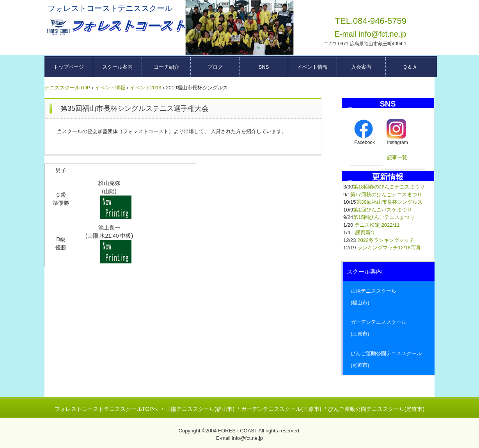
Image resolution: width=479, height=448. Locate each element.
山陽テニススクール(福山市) (200, 409)
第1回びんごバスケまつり (382, 210)
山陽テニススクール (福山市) (389, 297)
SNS (264, 67)
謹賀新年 (365, 232)
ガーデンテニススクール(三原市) (281, 409)
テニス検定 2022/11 (377, 225)
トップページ (69, 67)
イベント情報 (312, 67)
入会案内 (361, 67)
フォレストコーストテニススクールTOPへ (107, 409)
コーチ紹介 (166, 67)
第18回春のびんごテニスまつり (389, 187)
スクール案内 (117, 67)
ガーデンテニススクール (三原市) (389, 328)
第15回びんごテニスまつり (384, 217)
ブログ (215, 67)
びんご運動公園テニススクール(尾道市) (376, 409)
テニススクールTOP (67, 88)
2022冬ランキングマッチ (386, 240)
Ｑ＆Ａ (410, 67)
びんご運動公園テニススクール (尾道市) (389, 359)
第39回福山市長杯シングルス (389, 202)
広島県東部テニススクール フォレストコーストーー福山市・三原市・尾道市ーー (115, 27)
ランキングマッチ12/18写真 (389, 248)
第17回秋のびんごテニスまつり (386, 195)
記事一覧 (397, 157)
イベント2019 (146, 88)
